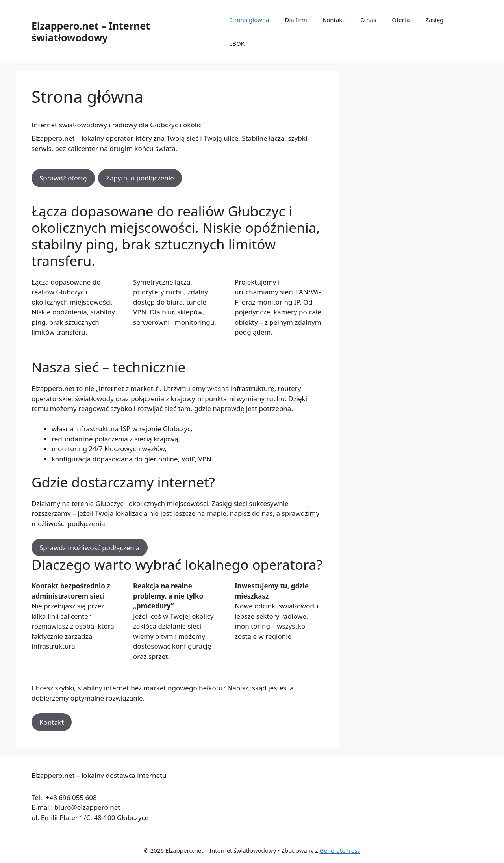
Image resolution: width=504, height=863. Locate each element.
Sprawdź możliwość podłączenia (90, 548)
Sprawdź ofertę (63, 178)
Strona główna (249, 20)
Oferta (401, 20)
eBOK (237, 43)
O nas (368, 20)
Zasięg (435, 20)
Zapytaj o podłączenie (140, 178)
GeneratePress (340, 850)
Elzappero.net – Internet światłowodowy (91, 32)
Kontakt (334, 20)
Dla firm (296, 20)
